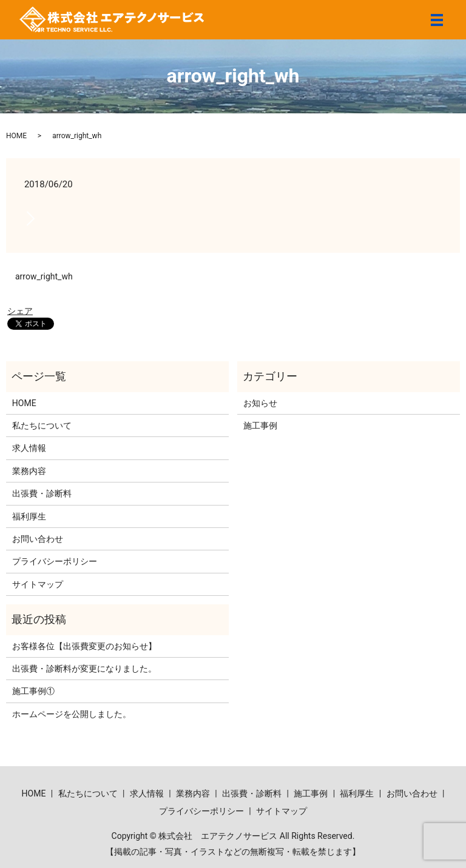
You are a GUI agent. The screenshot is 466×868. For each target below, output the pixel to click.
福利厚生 (29, 516)
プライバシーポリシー (55, 561)
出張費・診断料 (42, 493)
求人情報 (29, 448)
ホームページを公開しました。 (72, 714)
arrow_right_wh (44, 276)
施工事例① (33, 691)
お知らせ (260, 403)
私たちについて (42, 426)
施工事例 (260, 426)
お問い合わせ (38, 539)
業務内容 (29, 471)
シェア (20, 311)
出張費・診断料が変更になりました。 (84, 669)
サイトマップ (38, 584)
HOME (16, 136)
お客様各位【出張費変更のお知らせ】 (84, 646)
